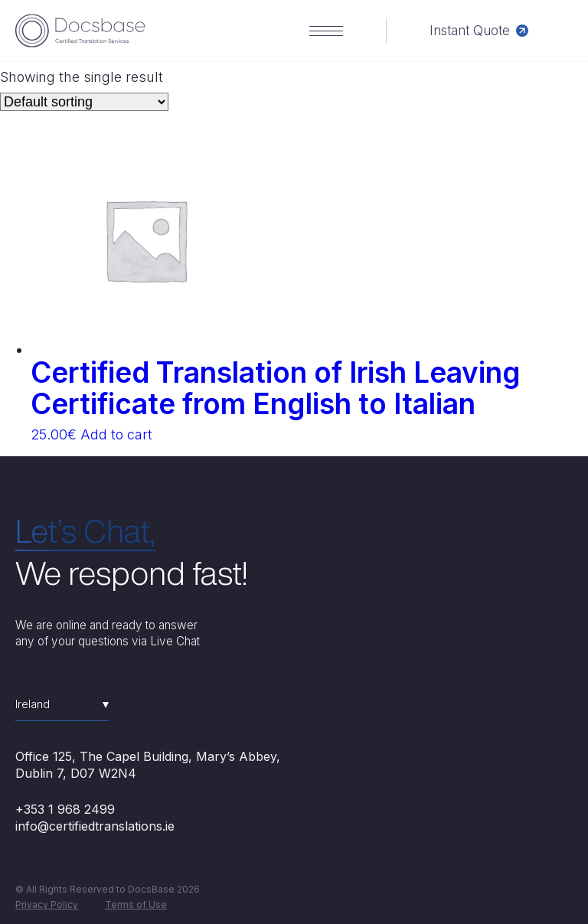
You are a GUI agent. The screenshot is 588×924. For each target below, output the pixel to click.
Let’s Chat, (85, 531)
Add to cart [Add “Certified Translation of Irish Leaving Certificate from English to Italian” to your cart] (116, 434)
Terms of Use (136, 904)
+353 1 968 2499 (65, 809)
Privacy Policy (47, 904)
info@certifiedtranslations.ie (95, 826)
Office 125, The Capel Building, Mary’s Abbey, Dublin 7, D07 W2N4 (148, 765)
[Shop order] (84, 102)
